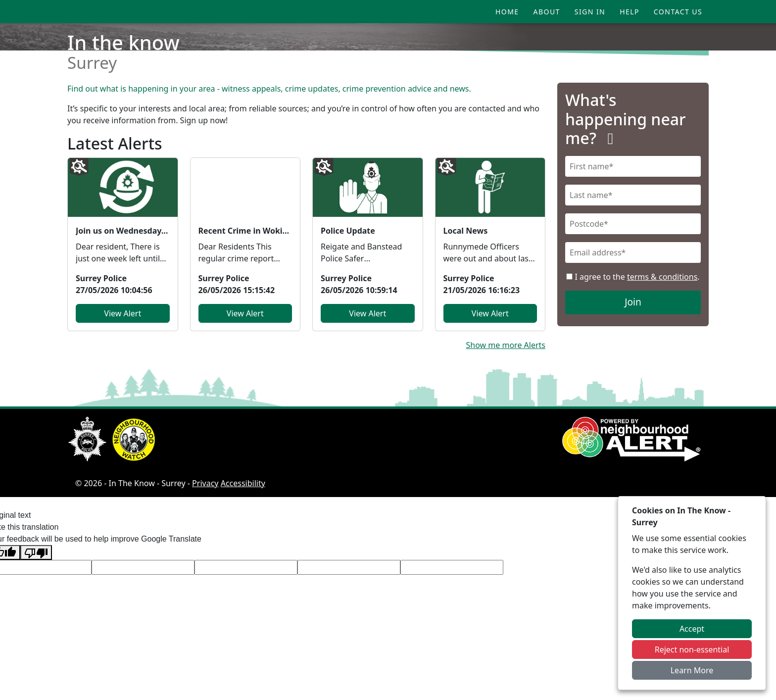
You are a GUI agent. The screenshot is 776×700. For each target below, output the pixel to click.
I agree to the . (633, 277)
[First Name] (633, 166)
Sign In (590, 12)
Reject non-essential (692, 650)
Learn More (692, 670)
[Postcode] (633, 224)
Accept (692, 629)
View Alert (122, 313)
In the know (123, 42)
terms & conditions (662, 277)
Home (507, 12)
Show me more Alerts (506, 345)
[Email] (633, 252)
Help (630, 12)
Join (633, 302)
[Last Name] (633, 195)
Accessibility (243, 483)
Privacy (205, 483)
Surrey (92, 63)
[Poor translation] (36, 553)
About (547, 12)
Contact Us (678, 12)
